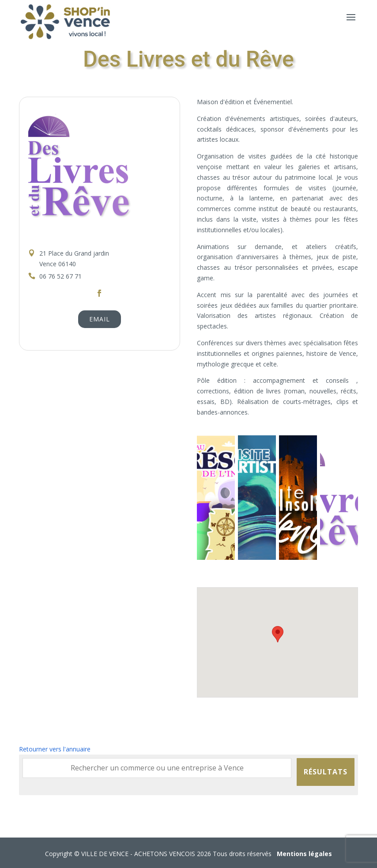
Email (100, 319)
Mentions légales (304, 854)
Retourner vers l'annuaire (55, 749)
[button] (278, 634)
